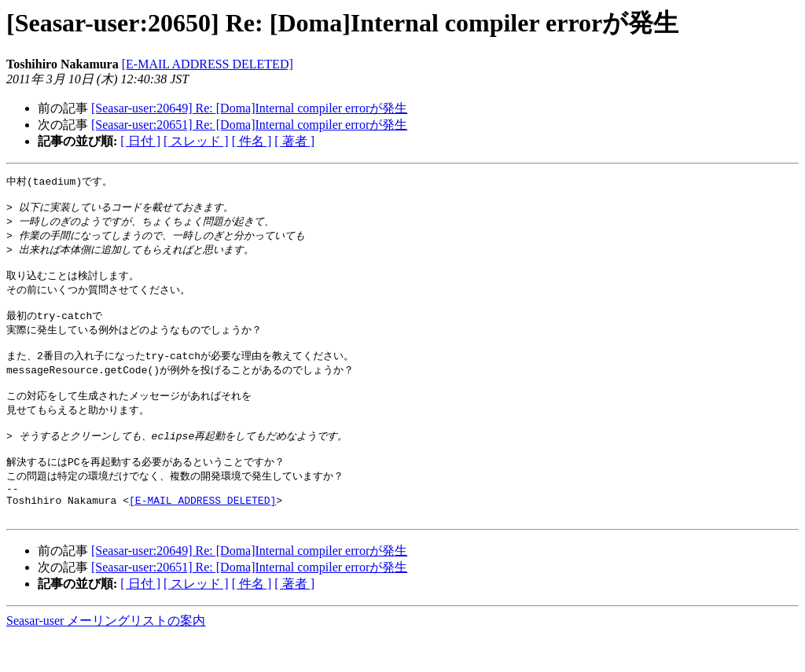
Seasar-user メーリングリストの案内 (106, 657)
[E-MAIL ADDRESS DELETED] (208, 64)
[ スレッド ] (196, 141)
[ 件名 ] (252, 141)
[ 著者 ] (294, 141)
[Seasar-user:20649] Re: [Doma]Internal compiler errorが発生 (249, 108)
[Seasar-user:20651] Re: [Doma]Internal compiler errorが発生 (249, 125)
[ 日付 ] (140, 141)
